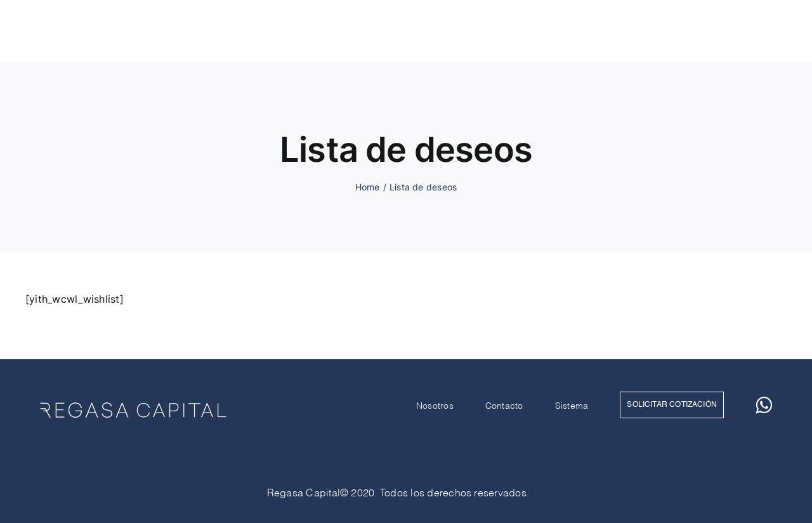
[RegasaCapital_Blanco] (108, 24)
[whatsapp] (772, 31)
